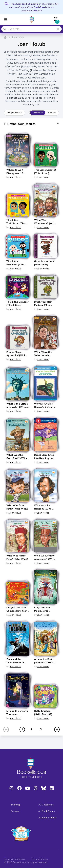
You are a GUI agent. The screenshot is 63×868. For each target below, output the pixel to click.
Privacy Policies (40, 859)
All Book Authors (47, 818)
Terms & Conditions (14, 859)
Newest (52, 113)
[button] (32, 125)
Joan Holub (15, 177)
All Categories (46, 805)
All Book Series (47, 811)
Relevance (38, 113)
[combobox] (32, 29)
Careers (15, 811)
